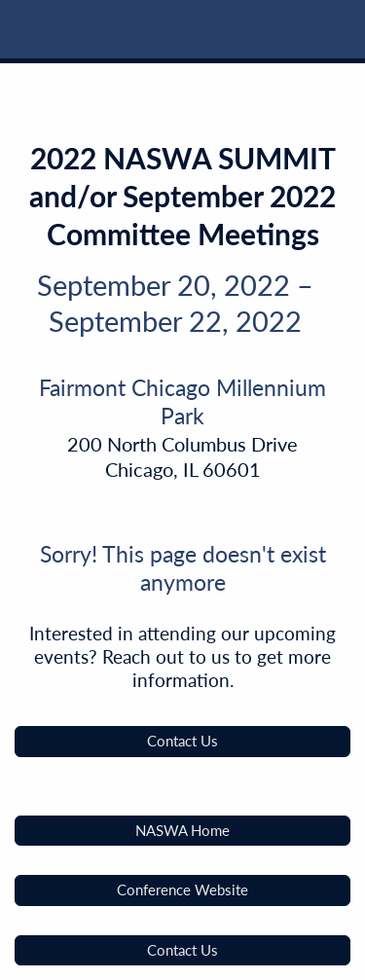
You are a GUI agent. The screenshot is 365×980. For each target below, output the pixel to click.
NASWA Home (182, 830)
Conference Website (182, 889)
